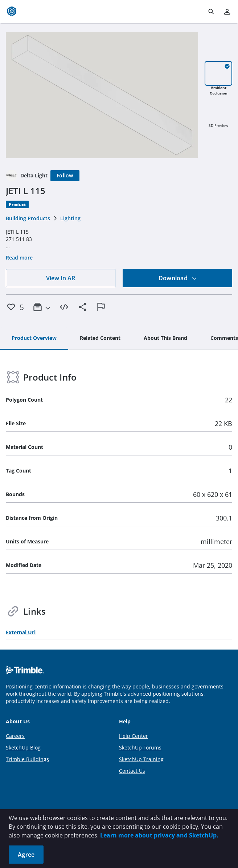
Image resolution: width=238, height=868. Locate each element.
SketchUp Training (141, 759)
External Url (21, 632)
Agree (26, 855)
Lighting (70, 218)
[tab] (34, 338)
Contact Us (132, 771)
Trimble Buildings (27, 759)
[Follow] (65, 176)
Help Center (134, 736)
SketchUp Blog (23, 748)
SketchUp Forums (140, 748)
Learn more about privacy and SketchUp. (159, 835)
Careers (15, 736)
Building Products (28, 218)
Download (178, 278)
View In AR (61, 278)
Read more (19, 258)
